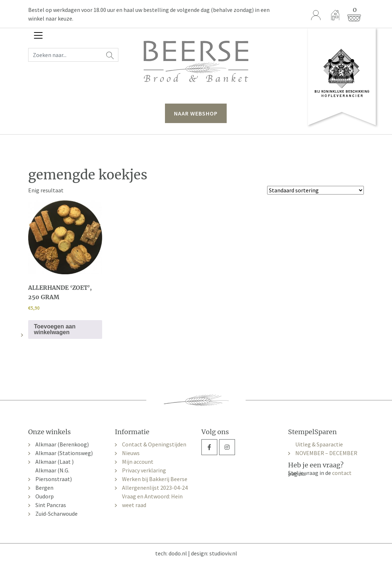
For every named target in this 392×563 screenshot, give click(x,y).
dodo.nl (178, 553)
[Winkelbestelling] (315, 190)
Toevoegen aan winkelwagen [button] (55, 329)
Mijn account (138, 462)
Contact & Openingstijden (154, 444)
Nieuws (131, 453)
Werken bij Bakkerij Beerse (155, 479)
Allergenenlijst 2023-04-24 (155, 488)
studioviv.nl (223, 553)
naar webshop (196, 113)
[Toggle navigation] (38, 35)
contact (342, 473)
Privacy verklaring (144, 470)
